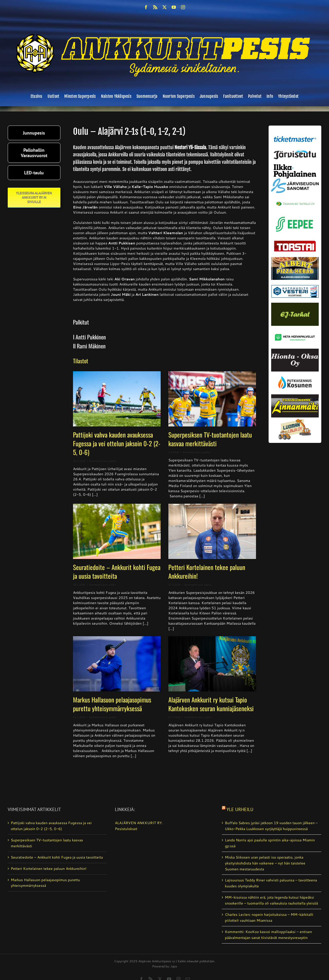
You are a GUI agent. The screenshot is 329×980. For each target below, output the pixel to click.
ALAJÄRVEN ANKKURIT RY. (139, 823)
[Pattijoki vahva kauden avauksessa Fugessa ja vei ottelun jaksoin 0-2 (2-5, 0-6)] (117, 399)
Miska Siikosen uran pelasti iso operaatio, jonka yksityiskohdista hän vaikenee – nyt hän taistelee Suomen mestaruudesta (265, 863)
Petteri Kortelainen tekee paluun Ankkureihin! (207, 571)
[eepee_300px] (295, 216)
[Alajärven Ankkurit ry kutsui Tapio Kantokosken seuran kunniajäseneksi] (212, 664)
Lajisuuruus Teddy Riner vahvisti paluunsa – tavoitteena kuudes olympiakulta (271, 883)
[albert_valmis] (295, 259)
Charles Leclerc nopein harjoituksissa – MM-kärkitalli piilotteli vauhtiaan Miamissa (269, 917)
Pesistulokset (126, 829)
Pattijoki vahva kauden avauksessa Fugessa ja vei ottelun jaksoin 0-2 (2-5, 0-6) (117, 443)
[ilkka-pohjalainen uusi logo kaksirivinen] (295, 166)
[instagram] (183, 7)
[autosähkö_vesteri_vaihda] (295, 282)
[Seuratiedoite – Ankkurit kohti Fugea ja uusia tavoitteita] (117, 531)
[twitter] (164, 7)
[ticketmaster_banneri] (295, 135)
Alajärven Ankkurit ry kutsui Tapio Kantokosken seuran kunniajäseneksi (211, 704)
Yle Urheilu (240, 809)
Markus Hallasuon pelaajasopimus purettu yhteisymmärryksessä (112, 704)
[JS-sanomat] (295, 180)
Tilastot (81, 361)
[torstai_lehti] (295, 242)
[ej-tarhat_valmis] (295, 305)
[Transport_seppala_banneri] (295, 200)
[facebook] (146, 7)
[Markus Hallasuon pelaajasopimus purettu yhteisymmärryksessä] (117, 664)
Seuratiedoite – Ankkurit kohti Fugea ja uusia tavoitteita (117, 571)
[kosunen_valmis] (295, 373)
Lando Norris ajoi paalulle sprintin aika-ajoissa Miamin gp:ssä (270, 843)
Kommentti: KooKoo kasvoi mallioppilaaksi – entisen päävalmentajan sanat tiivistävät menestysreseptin (268, 935)
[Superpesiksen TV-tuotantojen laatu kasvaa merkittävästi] (212, 399)
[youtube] (174, 7)
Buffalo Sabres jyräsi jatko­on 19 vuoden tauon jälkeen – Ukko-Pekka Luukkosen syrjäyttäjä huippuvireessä (271, 826)
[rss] (155, 7)
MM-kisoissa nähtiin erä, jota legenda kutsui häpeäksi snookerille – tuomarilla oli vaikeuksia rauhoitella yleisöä (271, 900)
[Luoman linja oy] (295, 419)
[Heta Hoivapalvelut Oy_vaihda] (295, 328)
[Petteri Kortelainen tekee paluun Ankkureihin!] (212, 531)
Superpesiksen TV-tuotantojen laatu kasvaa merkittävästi (210, 439)
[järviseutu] (295, 152)
